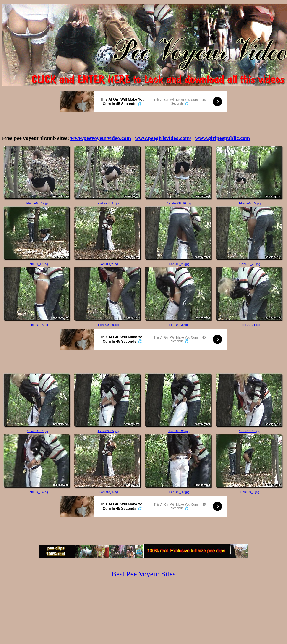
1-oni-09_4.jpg (108, 492)
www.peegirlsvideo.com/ (163, 138)
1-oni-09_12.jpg (38, 264)
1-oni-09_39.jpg (38, 492)
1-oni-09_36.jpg (179, 431)
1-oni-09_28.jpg (108, 325)
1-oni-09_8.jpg (249, 492)
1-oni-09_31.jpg (250, 325)
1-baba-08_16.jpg (179, 203)
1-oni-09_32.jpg (38, 431)
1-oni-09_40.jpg (179, 492)
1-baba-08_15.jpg (108, 203)
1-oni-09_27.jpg (38, 325)
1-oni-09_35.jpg (108, 431)
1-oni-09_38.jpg (250, 431)
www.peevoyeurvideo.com (101, 138)
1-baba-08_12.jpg (38, 203)
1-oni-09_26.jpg (250, 264)
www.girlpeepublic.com (223, 138)
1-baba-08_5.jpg (249, 203)
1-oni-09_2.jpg (108, 264)
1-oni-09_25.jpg (179, 264)
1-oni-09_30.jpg (179, 325)
